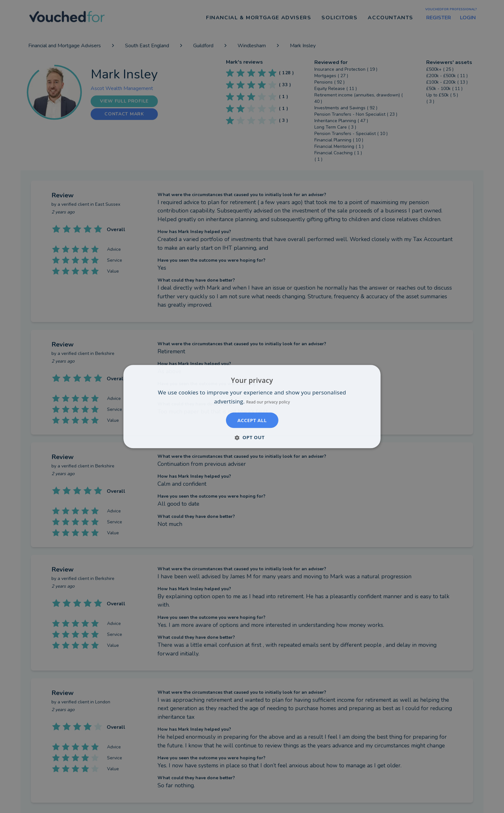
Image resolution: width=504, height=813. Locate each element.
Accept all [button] (252, 420)
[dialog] (252, 406)
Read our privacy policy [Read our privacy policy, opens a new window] (268, 402)
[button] (252, 437)
